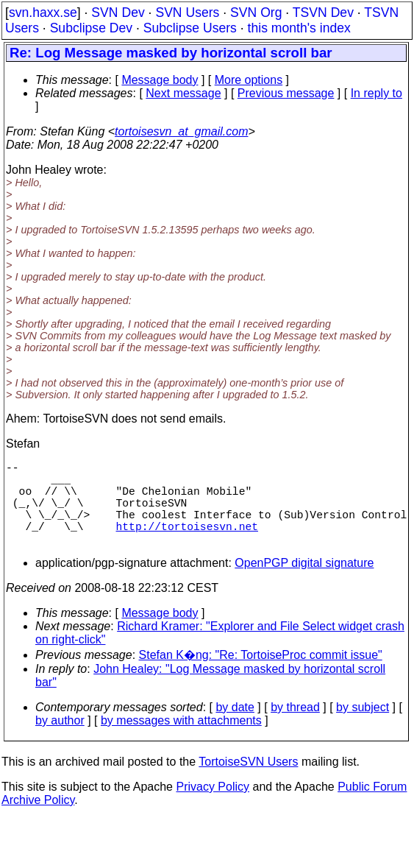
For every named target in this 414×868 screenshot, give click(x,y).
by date (235, 728)
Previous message (286, 93)
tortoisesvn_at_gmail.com (181, 131)
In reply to (376, 93)
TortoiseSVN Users (248, 782)
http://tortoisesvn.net (187, 543)
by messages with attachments (181, 741)
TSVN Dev (323, 13)
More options (249, 80)
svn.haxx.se (43, 13)
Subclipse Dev (91, 28)
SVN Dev (118, 13)
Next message (183, 93)
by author (60, 741)
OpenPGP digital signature (304, 583)
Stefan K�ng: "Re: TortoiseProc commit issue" (261, 675)
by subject (363, 728)
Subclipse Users (190, 28)
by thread (295, 728)
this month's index (299, 28)
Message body (160, 80)
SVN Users (187, 13)
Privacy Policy (213, 807)
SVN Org (256, 13)
